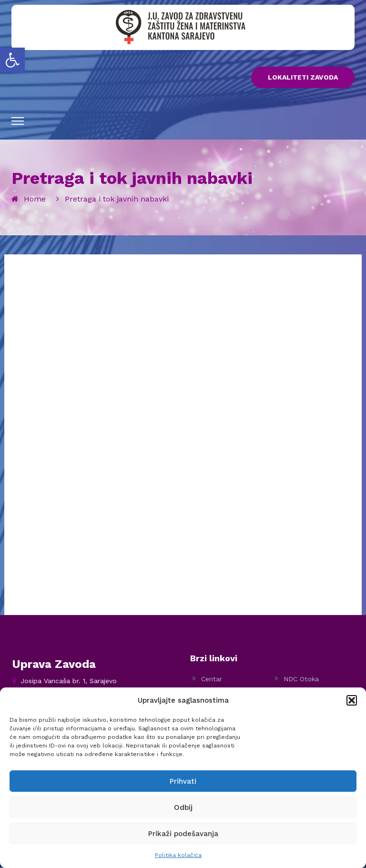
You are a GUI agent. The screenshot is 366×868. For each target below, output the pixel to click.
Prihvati (183, 781)
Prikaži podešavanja (183, 834)
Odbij (183, 807)
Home (35, 200)
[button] (12, 60)
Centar (212, 680)
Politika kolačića (178, 855)
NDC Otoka (301, 680)
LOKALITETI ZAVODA (303, 78)
